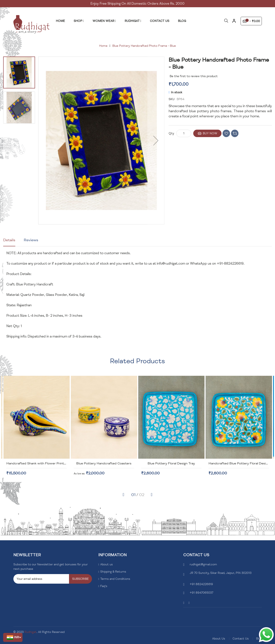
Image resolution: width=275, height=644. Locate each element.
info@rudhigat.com (171, 264)
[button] (13, 637)
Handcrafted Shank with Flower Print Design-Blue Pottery (108, 463)
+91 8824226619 (201, 584)
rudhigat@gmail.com (203, 564)
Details (9, 240)
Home (103, 46)
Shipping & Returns (113, 572)
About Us (219, 639)
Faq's (104, 586)
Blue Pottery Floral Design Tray (228, 463)
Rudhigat (30, 632)
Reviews (31, 240)
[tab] (9, 242)
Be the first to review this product (194, 76)
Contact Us (241, 639)
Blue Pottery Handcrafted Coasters (161, 463)
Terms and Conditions (115, 579)
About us (106, 564)
